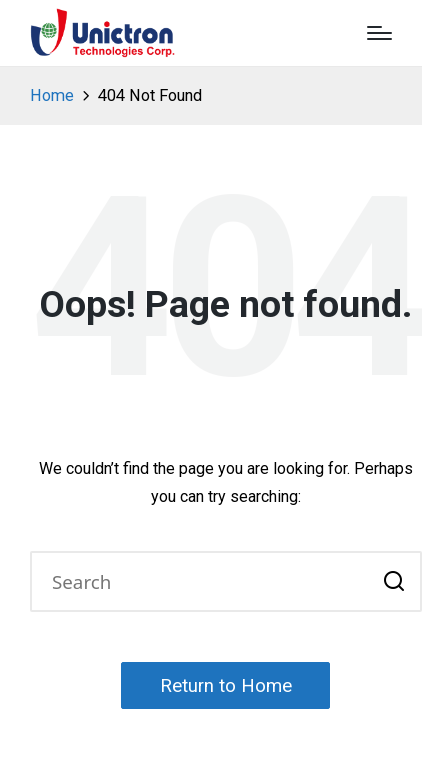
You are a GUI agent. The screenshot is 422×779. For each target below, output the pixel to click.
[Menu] (379, 33)
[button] (394, 582)
